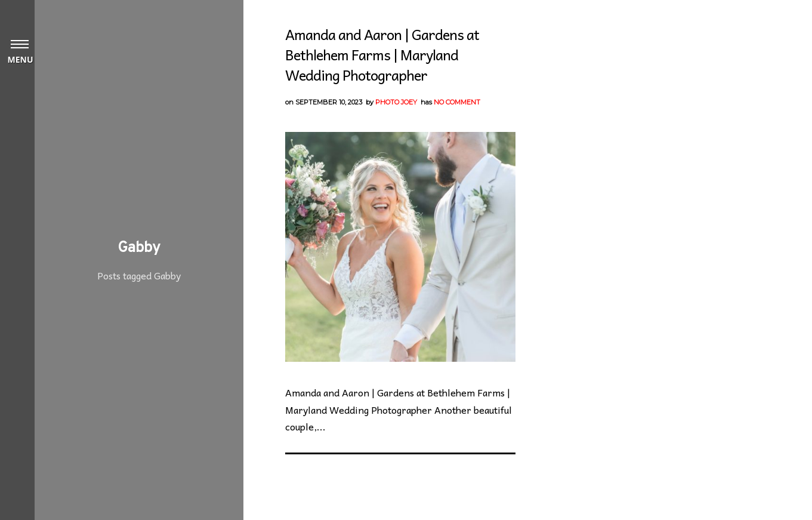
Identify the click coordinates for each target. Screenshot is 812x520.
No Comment (457, 102)
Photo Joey (396, 102)
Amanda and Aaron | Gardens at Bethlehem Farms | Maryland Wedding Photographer (382, 54)
